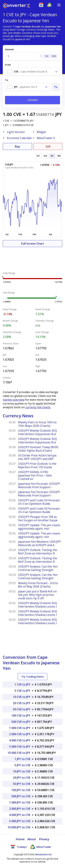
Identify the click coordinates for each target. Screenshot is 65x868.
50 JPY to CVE (22, 784)
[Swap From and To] (56, 87)
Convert (32, 100)
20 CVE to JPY (22, 703)
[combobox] (32, 72)
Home (20, 839)
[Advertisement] (32, 257)
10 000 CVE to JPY (19, 753)
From (8, 65)
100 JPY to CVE (21, 790)
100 (47, 56)
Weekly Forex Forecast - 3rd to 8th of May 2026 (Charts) (38, 585)
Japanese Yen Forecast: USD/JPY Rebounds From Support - (39, 485)
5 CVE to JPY (22, 691)
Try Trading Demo (32, 677)
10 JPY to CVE (22, 771)
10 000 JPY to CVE (19, 827)
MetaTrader (41, 847)
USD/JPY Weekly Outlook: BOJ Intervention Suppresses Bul (37, 432)
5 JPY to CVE (22, 765)
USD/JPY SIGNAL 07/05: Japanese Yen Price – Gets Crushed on (35, 475)
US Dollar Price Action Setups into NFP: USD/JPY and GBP (37, 457)
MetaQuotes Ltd (43, 854)
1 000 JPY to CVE (20, 802)
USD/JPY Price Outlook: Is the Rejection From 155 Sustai (37, 465)
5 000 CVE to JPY (20, 747)
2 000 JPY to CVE (20, 809)
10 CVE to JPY (22, 697)
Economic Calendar (19, 138)
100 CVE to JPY (21, 716)
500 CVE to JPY (21, 722)
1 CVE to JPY (22, 684)
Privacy (44, 839)
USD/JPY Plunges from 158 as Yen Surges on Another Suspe (38, 519)
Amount (9, 49)
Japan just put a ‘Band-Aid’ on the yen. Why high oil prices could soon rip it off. (37, 595)
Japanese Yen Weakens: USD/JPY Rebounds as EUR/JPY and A (39, 543)
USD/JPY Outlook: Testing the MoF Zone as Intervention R (38, 552)
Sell (48, 146)
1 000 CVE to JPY (20, 728)
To (6, 80)
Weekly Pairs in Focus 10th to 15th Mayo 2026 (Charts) (37, 424)
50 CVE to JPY (22, 709)
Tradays (19, 847)
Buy (17, 146)
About (32, 839)
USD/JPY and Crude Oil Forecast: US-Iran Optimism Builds (39, 502)
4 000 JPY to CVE (20, 815)
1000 (54, 56)
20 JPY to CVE (22, 778)
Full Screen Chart (33, 244)
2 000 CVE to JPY (20, 734)
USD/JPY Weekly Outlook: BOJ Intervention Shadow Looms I (37, 605)
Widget (41, 132)
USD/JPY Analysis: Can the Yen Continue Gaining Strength (38, 568)
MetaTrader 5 (46, 138)
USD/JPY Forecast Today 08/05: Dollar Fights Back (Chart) (38, 449)
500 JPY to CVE (21, 796)
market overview (14, 400)
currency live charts (38, 407)
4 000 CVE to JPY (20, 740)
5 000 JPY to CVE (20, 821)
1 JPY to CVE (22, 759)
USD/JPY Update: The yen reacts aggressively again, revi (39, 527)
